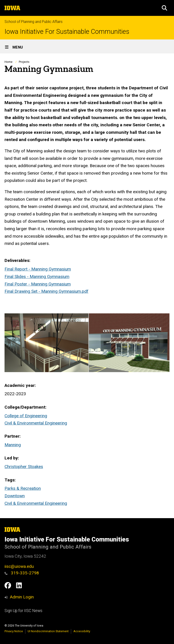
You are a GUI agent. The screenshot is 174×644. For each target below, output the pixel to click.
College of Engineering (26, 416)
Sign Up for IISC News (23, 611)
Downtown (15, 496)
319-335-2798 (22, 573)
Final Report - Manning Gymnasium (38, 269)
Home (8, 62)
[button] (164, 8)
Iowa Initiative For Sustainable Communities (67, 32)
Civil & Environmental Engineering (36, 423)
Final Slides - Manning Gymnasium (37, 277)
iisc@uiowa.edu (19, 566)
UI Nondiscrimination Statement (48, 631)
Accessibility (82, 631)
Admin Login (22, 597)
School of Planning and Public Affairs (34, 22)
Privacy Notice (14, 631)
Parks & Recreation (23, 488)
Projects (24, 62)
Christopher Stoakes (24, 467)
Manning (13, 445)
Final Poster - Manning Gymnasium (38, 284)
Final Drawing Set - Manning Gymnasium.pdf (46, 291)
